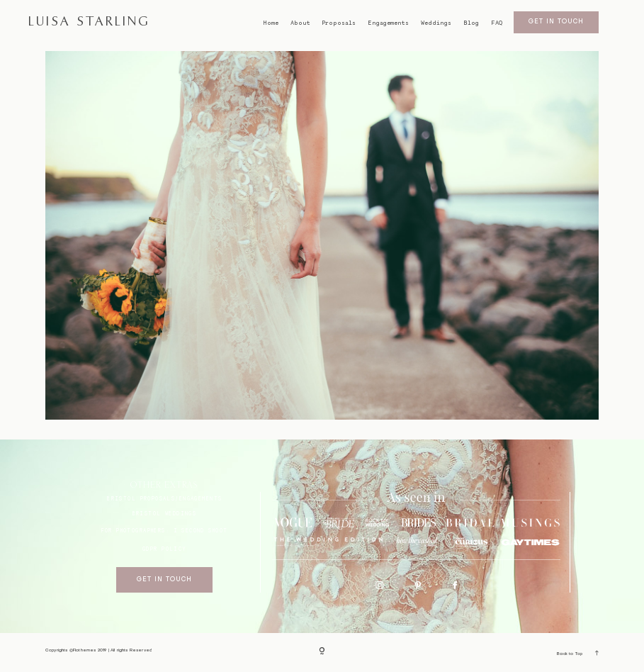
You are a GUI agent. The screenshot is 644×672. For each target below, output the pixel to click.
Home (271, 23)
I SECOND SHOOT (201, 531)
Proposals (339, 23)
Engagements (388, 23)
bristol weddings (165, 514)
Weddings (436, 23)
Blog (471, 23)
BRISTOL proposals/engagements (164, 499)
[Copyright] (322, 652)
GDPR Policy (165, 549)
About (300, 23)
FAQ (497, 23)
